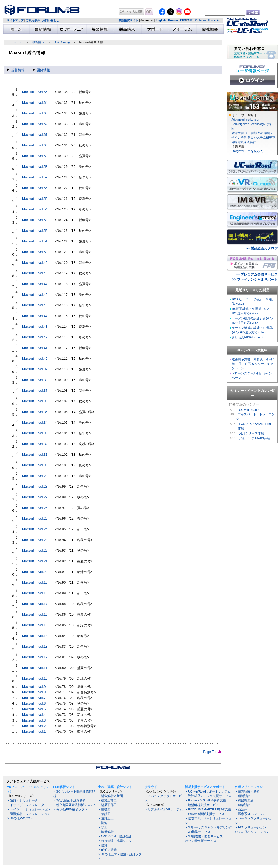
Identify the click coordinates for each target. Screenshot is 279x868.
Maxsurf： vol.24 (35, 529)
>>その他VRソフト (20, 818)
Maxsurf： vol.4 (34, 715)
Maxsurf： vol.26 (35, 508)
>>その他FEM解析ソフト (70, 809)
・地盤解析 (106, 832)
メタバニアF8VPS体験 (255, 438)
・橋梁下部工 (107, 805)
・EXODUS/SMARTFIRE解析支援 (208, 809)
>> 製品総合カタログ (262, 248)
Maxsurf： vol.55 (35, 199)
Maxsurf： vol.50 (35, 252)
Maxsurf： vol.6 (34, 704)
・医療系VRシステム (249, 814)
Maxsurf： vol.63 (35, 113)
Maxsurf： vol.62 (35, 124)
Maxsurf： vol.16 (35, 615)
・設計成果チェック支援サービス (208, 796)
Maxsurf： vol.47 (35, 284)
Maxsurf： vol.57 (35, 177)
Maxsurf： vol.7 (34, 698)
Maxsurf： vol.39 (35, 369)
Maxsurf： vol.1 (34, 732)
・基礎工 (104, 809)
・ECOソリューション (250, 827)
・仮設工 (104, 814)
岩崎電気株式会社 (244, 142)
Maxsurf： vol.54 (35, 209)
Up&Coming (62, 42)
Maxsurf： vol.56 (35, 188)
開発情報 (41, 70)
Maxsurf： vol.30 (35, 465)
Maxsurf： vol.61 (35, 135)
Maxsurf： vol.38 (35, 380)
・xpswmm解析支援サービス (205, 814)
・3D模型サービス (198, 832)
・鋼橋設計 (243, 796)
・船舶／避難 (107, 850)
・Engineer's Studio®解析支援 (205, 800)
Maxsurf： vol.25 (35, 519)
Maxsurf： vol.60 (35, 145)
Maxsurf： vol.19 (35, 583)
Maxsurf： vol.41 (35, 348)
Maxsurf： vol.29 (35, 476)
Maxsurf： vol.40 (35, 359)
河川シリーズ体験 (251, 433)
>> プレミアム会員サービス (257, 274)
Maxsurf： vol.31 (35, 455)
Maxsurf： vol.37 (35, 391)
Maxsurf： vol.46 (35, 295)
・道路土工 (106, 818)
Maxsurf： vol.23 (35, 540)
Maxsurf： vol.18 (35, 593)
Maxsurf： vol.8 (34, 692)
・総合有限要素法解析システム (75, 805)
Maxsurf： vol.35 (35, 412)
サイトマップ (15, 20)
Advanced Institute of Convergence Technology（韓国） (251, 124)
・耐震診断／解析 (247, 791)
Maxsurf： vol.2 (34, 726)
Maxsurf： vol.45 (35, 305)
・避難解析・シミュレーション (29, 814)
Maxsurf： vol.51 (35, 241)
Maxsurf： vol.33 (35, 433)
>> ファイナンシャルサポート (255, 280)
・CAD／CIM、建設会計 (115, 836)
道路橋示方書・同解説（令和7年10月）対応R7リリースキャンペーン (253, 364)
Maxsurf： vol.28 (35, 487)
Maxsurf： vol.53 (35, 220)
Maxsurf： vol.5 (34, 709)
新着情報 (16, 70)
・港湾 (103, 823)
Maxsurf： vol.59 (35, 156)
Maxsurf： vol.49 (35, 263)
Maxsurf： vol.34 (35, 423)
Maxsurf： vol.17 (35, 604)
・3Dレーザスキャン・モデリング (208, 827)
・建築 (103, 845)
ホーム (18, 42)
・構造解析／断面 (110, 796)
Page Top (212, 752)
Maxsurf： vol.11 (35, 668)
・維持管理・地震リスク (115, 841)
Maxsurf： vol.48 (35, 273)
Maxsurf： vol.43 (35, 327)
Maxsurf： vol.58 (35, 167)
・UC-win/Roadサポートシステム (208, 791)
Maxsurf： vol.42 (35, 337)
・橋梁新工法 (244, 800)
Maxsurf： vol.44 (35, 316)
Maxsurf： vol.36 (35, 401)
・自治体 (241, 809)
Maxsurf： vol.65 (35, 92)
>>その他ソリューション (252, 832)
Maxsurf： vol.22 (35, 551)
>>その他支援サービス (200, 841)
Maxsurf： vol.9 (34, 687)
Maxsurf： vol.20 (35, 572)
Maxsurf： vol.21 (35, 561)
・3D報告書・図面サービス (204, 836)
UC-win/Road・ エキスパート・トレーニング (255, 414)
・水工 (103, 827)
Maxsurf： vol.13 (35, 647)
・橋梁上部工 (107, 800)
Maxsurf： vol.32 (35, 444)
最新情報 (38, 42)
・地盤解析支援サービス (202, 805)
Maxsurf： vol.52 (35, 231)
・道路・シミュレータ (22, 800)
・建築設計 (243, 805)
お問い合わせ (51, 20)
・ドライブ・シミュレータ (26, 805)
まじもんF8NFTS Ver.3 (248, 337)
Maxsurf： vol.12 (35, 657)
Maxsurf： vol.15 (35, 625)
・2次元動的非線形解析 (69, 800)
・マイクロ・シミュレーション (29, 809)
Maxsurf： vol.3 (34, 720)
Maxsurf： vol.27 (35, 497)
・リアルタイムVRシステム (164, 809)
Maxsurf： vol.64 (35, 103)
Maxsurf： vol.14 (35, 636)
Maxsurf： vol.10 (35, 679)
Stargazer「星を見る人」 (249, 151)
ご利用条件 (33, 20)
